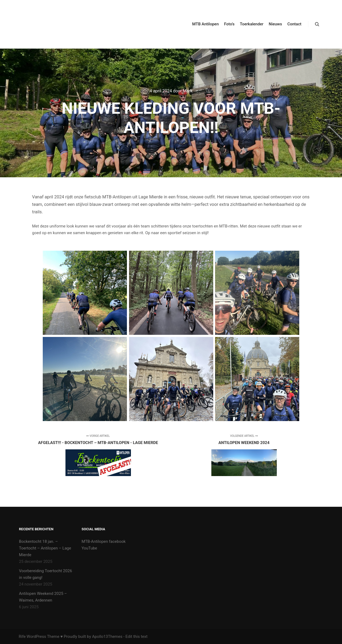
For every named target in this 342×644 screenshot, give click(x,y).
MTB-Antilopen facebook (104, 541)
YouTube (89, 548)
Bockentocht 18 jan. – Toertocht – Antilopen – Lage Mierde (45, 548)
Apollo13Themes (107, 637)
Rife (22, 637)
